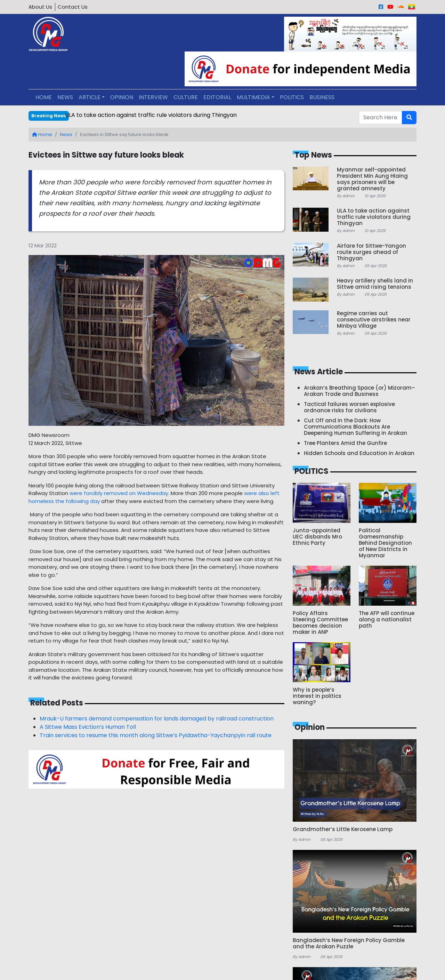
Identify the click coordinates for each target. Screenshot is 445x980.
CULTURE (186, 97)
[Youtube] (390, 7)
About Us (40, 7)
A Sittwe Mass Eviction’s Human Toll (88, 727)
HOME (44, 97)
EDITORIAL (217, 97)
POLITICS (292, 97)
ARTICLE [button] (90, 97)
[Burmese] (412, 7)
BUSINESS (322, 97)
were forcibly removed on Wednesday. (119, 493)
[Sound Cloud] (401, 7)
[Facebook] (381, 7)
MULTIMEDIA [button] (253, 97)
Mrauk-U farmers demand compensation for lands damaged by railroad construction (157, 719)
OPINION (122, 97)
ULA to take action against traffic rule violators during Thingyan (151, 115)
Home (42, 134)
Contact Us (73, 7)
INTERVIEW (153, 97)
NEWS (65, 97)
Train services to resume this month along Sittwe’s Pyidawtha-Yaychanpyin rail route (156, 735)
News (66, 134)
